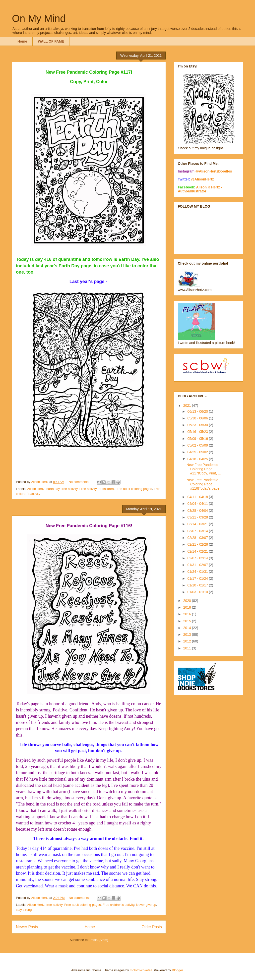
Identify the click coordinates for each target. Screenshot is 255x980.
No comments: (79, 482)
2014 (188, 628)
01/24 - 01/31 (198, 572)
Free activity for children (97, 489)
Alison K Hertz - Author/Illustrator (200, 189)
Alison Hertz (36, 489)
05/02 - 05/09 (198, 445)
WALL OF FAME (51, 41)
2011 (188, 648)
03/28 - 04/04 (198, 511)
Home (22, 41)
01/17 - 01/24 (198, 578)
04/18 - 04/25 (198, 459)
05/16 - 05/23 (198, 432)
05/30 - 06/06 (198, 418)
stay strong (24, 910)
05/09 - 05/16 (198, 439)
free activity (70, 489)
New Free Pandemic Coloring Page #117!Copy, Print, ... (204, 469)
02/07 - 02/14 (198, 558)
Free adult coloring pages (134, 489)
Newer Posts (27, 927)
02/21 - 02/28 (198, 544)
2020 (188, 601)
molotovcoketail (141, 970)
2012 (188, 641)
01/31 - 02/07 (198, 565)
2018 (188, 607)
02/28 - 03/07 (198, 538)
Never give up (146, 905)
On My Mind (39, 18)
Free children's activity (118, 905)
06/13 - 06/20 (198, 411)
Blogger (177, 970)
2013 (188, 634)
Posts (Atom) (99, 940)
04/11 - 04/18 (198, 497)
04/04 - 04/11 (198, 504)
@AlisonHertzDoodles (214, 171)
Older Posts (152, 927)
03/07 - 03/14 (198, 531)
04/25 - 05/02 (198, 452)
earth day (53, 489)
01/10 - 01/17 (198, 585)
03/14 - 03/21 (198, 524)
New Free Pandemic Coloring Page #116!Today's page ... (205, 484)
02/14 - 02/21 (198, 551)
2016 (188, 614)
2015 (188, 621)
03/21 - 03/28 (198, 517)
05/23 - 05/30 (198, 425)
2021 (188, 405)
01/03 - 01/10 (198, 592)
